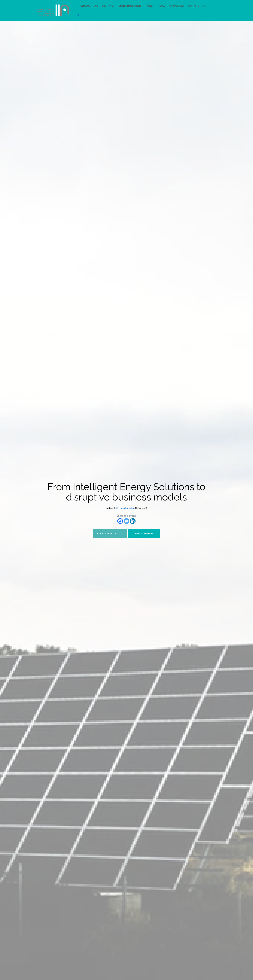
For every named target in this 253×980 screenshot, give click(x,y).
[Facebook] (120, 521)
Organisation (177, 6)
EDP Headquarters (125, 508)
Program (150, 6)
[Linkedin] (133, 521)
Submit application (110, 534)
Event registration (104, 6)
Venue (162, 6)
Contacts (193, 6)
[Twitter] (126, 521)
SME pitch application (130, 6)
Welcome (85, 6)
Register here (144, 534)
